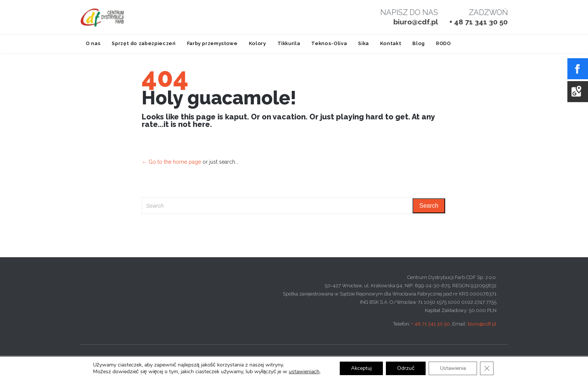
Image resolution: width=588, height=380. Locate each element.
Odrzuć (406, 368)
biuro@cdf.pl (482, 324)
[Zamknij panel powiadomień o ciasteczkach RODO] (487, 368)
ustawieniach (304, 372)
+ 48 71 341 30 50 (431, 324)
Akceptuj (361, 368)
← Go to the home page (171, 162)
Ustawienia (453, 368)
